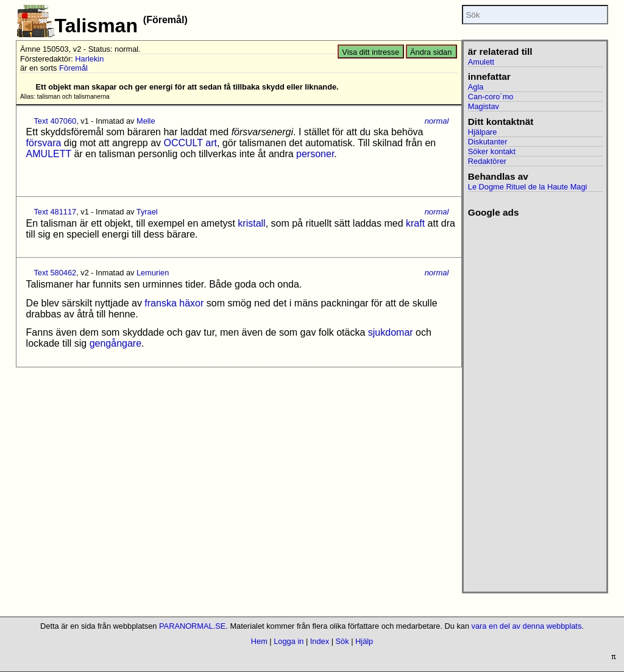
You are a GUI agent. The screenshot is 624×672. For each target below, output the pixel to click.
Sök (342, 641)
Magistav (484, 106)
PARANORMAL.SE (192, 626)
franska (160, 303)
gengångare (115, 343)
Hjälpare (483, 132)
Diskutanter (488, 142)
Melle (146, 121)
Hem (259, 641)
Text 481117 (55, 212)
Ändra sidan (431, 52)
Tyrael (147, 212)
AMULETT (49, 154)
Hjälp (364, 641)
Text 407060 (55, 121)
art (211, 143)
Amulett (481, 62)
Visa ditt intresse (370, 52)
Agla (476, 87)
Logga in (289, 641)
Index (320, 641)
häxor (191, 303)
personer (315, 154)
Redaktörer (487, 161)
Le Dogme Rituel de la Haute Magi (528, 187)
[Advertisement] (535, 401)
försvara (44, 143)
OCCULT (183, 143)
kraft (415, 223)
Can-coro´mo (491, 97)
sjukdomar (391, 332)
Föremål (73, 68)
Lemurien (153, 273)
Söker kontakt (492, 151)
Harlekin (89, 59)
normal (437, 121)
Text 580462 (55, 273)
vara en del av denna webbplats (527, 626)
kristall (251, 223)
